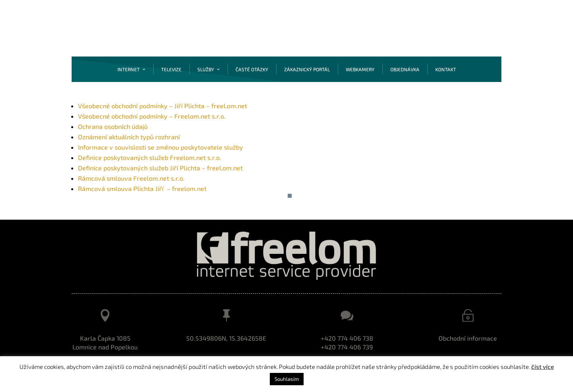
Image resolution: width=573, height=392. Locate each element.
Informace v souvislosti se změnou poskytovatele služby (161, 147)
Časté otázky (252, 69)
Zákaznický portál (307, 69)
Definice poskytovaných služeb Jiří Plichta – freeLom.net (160, 168)
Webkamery (360, 69)
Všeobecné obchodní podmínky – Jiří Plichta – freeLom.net (163, 106)
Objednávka (405, 69)
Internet (129, 69)
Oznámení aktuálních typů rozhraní (129, 137)
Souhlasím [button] (287, 379)
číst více (543, 367)
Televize (171, 69)
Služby (206, 69)
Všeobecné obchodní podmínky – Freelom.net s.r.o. (152, 116)
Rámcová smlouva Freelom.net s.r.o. (131, 178)
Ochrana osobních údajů (113, 126)
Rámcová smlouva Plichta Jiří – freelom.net (142, 188)
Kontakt (446, 69)
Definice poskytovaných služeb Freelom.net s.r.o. (150, 157)
